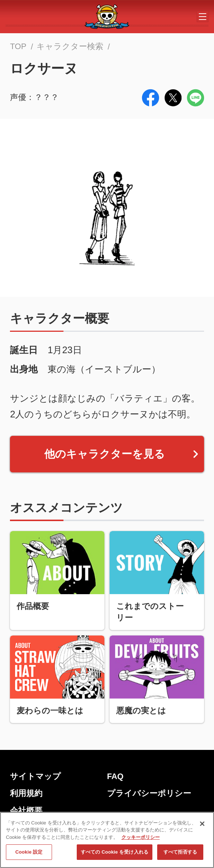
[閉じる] (202, 826)
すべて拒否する (180, 855)
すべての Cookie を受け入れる (115, 855)
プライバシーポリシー (149, 793)
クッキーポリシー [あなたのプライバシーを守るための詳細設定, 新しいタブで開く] (141, 840)
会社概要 (26, 811)
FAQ (115, 776)
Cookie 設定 (29, 855)
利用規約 (26, 793)
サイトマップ (35, 776)
